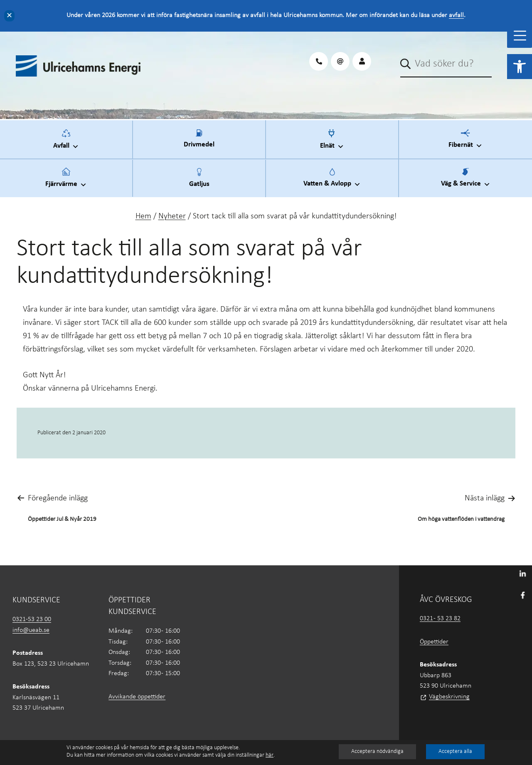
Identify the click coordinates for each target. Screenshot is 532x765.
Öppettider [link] (434, 642)
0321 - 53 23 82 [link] (440, 619)
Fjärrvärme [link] (66, 181)
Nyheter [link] (172, 216)
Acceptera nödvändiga (377, 751)
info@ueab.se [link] (31, 630)
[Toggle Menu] (520, 36)
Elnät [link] (332, 142)
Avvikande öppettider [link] (137, 697)
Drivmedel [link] (199, 144)
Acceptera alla (455, 751)
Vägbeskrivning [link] (449, 697)
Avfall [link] (66, 142)
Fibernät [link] (465, 142)
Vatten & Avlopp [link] (332, 181)
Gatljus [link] (199, 183)
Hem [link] (143, 216)
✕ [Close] (9, 16)
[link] (520, 67)
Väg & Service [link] (466, 181)
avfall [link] (456, 15)
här (270, 755)
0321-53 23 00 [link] (32, 619)
